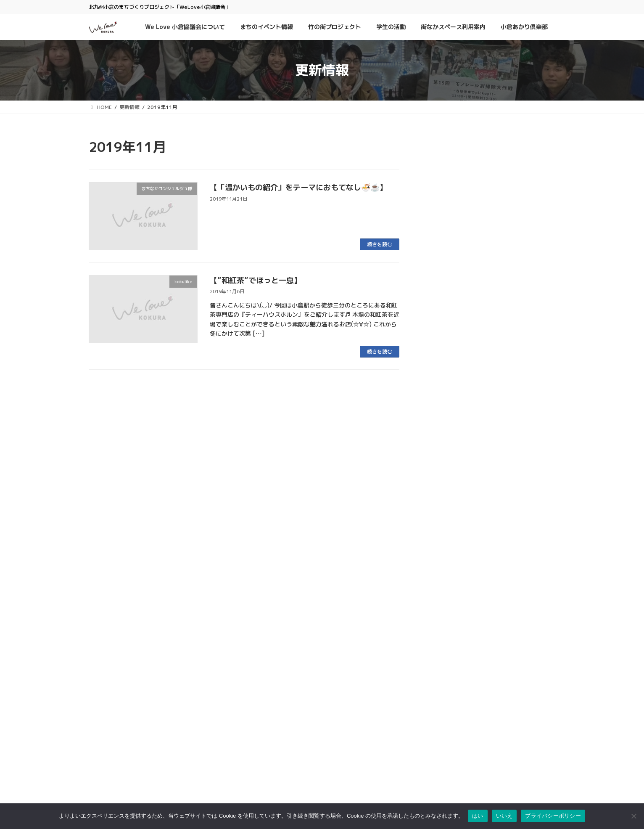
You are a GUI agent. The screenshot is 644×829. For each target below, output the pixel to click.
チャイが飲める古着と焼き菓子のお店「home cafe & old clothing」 (483, 490)
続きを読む (380, 244)
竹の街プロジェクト (480, 571)
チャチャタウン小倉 (271, 777)
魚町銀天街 (261, 708)
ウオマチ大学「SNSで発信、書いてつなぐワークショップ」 (490, 189)
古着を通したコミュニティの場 (473, 280)
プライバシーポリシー (433, 711)
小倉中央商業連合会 (271, 700)
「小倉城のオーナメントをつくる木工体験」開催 (486, 448)
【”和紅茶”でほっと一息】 (256, 280)
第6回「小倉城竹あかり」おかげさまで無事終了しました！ (488, 586)
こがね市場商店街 (269, 751)
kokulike (485, 269)
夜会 (466, 226)
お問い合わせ (423, 694)
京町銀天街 (261, 726)
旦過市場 (259, 717)
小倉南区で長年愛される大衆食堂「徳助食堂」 (490, 533)
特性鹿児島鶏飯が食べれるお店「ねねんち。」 (486, 318)
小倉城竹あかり (531, 561)
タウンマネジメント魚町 (276, 743)
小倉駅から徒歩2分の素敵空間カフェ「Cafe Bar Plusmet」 (482, 361)
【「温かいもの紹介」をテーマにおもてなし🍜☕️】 (298, 187)
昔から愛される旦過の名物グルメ (476, 399)
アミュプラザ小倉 (269, 786)
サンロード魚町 (266, 734)
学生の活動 (446, 226)
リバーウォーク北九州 (274, 769)
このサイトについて (431, 703)
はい (478, 816)
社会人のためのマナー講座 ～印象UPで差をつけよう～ (488, 241)
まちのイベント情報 (491, 164)
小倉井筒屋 (261, 760)
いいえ (504, 816)
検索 (505, 669)
